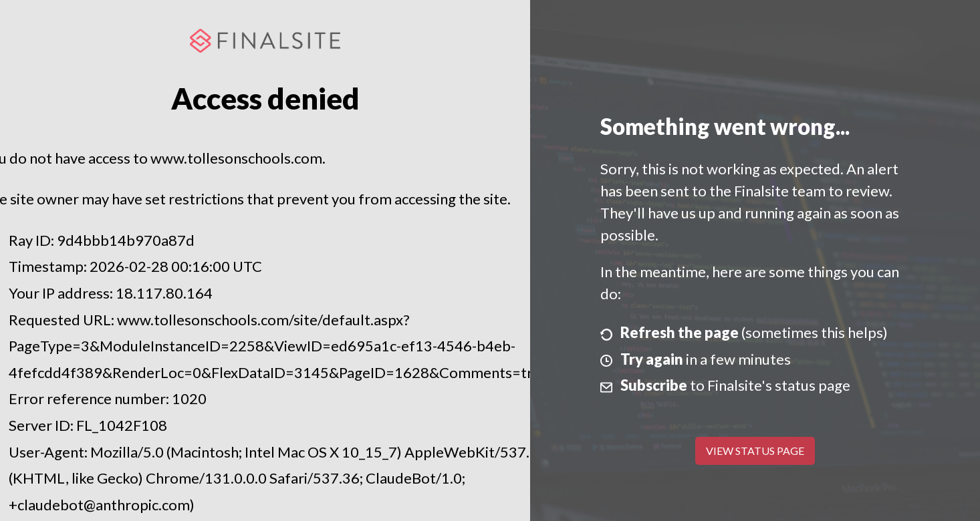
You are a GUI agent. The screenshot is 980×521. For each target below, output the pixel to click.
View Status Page (755, 451)
